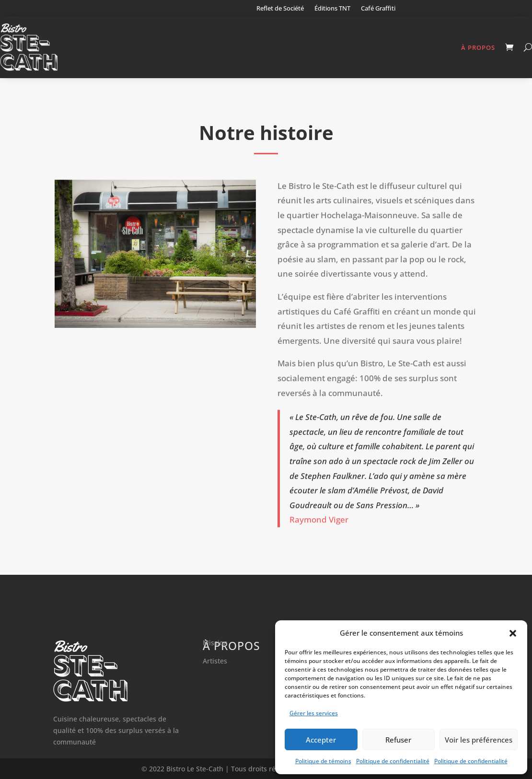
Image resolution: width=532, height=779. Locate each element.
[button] (513, 633)
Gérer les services (314, 713)
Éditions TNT (332, 9)
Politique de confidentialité (393, 761)
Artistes (215, 661)
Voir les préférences (479, 740)
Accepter (321, 740)
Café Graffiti (378, 9)
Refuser (398, 740)
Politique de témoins (323, 761)
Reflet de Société (280, 9)
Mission (215, 643)
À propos (478, 47)
